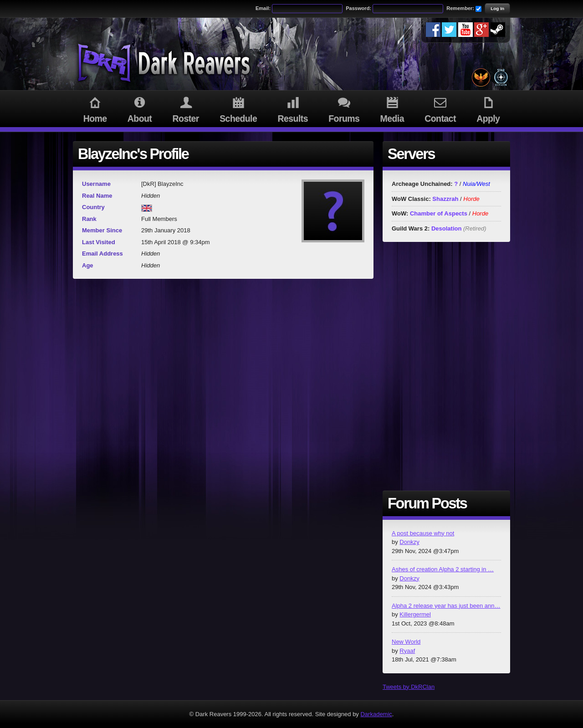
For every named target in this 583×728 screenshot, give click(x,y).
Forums (344, 108)
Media (392, 108)
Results (293, 108)
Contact (440, 108)
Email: (263, 8)
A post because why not (423, 533)
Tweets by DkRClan (409, 687)
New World (406, 642)
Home (95, 108)
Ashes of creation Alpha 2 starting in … (443, 569)
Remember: (460, 8)
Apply (488, 108)
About (140, 108)
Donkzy (409, 542)
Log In (497, 8)
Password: (358, 8)
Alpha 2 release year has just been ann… (446, 606)
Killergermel (415, 614)
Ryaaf (407, 651)
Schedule (238, 108)
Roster (186, 108)
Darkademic (376, 714)
